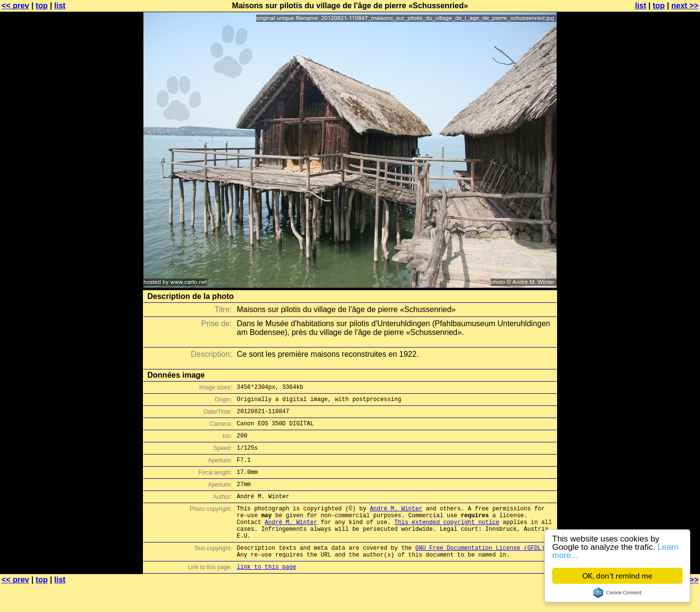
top (42, 6)
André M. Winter (396, 524)
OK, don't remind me (617, 576)
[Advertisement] (661, 241)
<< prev (15, 6)
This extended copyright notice (447, 541)
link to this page (266, 593)
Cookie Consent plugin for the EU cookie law (617, 593)
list (60, 6)
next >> (685, 6)
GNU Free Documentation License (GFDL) (480, 571)
